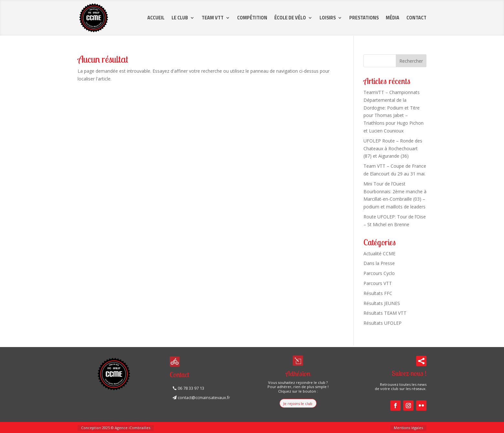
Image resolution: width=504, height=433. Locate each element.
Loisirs (328, 18)
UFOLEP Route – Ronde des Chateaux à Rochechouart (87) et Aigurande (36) (393, 148)
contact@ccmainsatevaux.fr (204, 398)
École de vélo (290, 18)
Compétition (252, 18)
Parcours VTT (378, 283)
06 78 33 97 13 (191, 388)
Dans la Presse (379, 263)
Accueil (156, 18)
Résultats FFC (378, 293)
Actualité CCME (379, 253)
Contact (416, 18)
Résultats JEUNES (382, 303)
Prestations (364, 18)
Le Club (180, 18)
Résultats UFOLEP (383, 323)
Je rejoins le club (298, 403)
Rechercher (411, 61)
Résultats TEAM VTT (385, 313)
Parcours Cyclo (379, 273)
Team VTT (213, 18)
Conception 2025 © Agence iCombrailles (116, 428)
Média (393, 18)
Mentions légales (408, 428)
